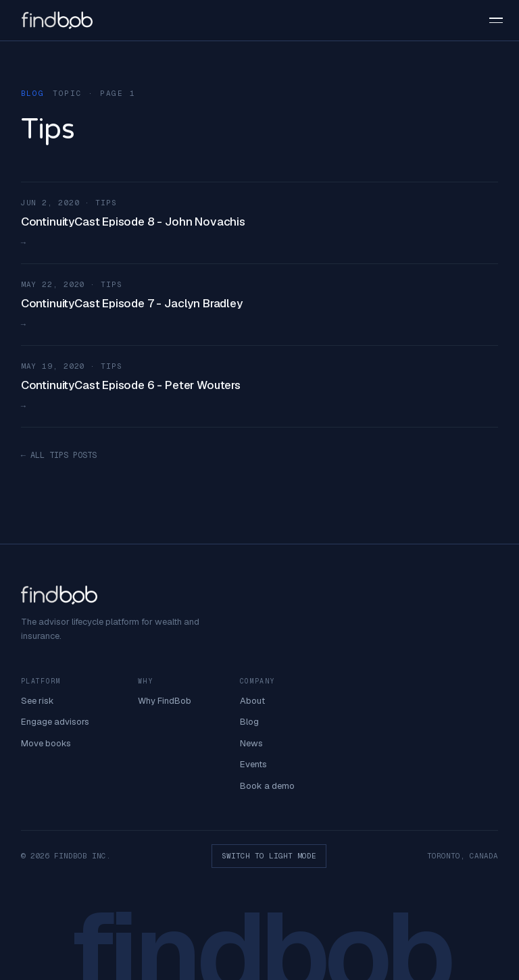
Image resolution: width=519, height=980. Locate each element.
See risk (38, 701)
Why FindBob (165, 701)
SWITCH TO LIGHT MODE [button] (269, 856)
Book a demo (267, 786)
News (251, 743)
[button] (489, 20)
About (252, 701)
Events (253, 764)
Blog (249, 722)
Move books (46, 743)
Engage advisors (55, 722)
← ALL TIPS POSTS (59, 455)
